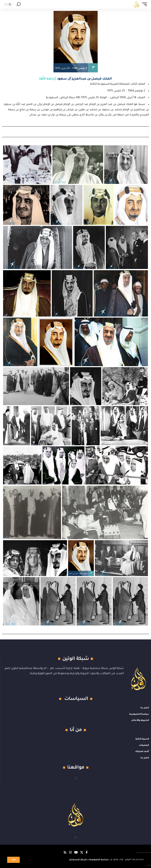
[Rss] (65, 852)
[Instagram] (70, 852)
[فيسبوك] (87, 852)
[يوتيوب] (76, 852)
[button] (13, 860)
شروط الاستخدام (78, 860)
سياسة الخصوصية (99, 860)
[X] (82, 852)
